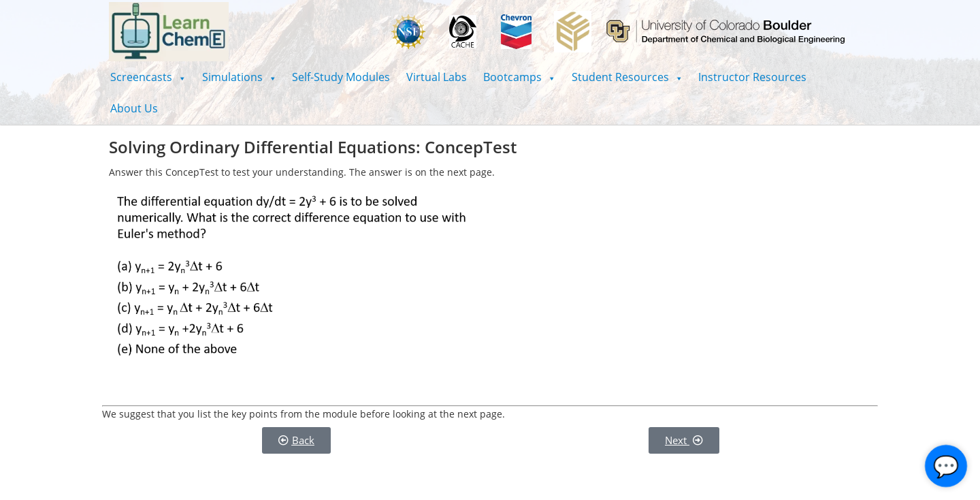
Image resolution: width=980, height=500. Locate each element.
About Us (134, 108)
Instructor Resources (752, 77)
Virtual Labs (437, 77)
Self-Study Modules (341, 77)
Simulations (239, 77)
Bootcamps (519, 77)
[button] (148, 77)
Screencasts (148, 77)
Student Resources (627, 77)
